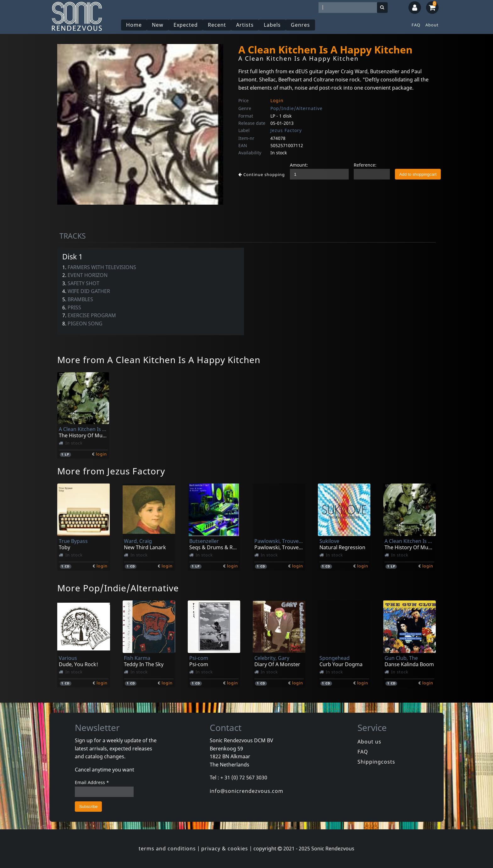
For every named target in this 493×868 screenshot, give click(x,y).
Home (134, 25)
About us (369, 742)
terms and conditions (167, 849)
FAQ (416, 25)
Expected (186, 25)
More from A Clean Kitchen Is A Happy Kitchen (159, 360)
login (101, 454)
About (432, 25)
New (158, 25)
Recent (217, 25)
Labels (272, 25)
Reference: (365, 165)
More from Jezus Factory (111, 471)
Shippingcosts (376, 762)
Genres (300, 25)
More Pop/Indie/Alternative (118, 588)
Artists (245, 25)
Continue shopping (262, 174)
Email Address (92, 782)
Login (277, 100)
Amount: (299, 165)
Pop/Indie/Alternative (296, 108)
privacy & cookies (225, 849)
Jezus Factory (286, 130)
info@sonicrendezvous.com (246, 791)
